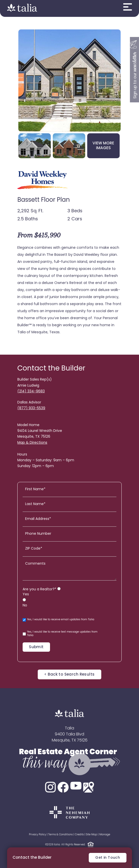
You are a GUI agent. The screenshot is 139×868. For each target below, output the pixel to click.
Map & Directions (32, 443)
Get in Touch (108, 858)
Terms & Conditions (60, 835)
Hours (22, 455)
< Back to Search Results (69, 675)
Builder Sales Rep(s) (35, 380)
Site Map (91, 835)
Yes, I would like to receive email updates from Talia (58, 620)
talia (57, 845)
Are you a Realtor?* (39, 589)
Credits (79, 835)
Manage (105, 835)
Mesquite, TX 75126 (70, 740)
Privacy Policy (37, 835)
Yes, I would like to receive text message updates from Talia (60, 634)
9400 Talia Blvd (69, 734)
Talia (69, 728)
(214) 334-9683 (31, 391)
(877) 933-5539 (31, 408)
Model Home (28, 425)
